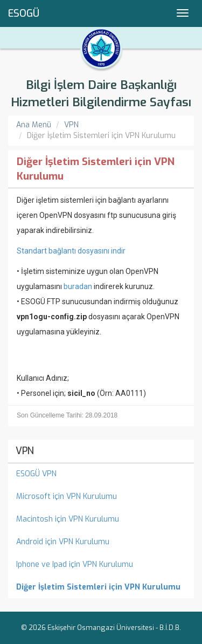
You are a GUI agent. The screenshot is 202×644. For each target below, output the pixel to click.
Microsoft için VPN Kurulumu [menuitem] (67, 496)
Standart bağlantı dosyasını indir (71, 251)
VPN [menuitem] (25, 451)
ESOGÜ (24, 13)
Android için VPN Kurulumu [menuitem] (63, 542)
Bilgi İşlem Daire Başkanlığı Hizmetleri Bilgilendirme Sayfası (101, 94)
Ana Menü (34, 125)
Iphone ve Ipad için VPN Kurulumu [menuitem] (75, 564)
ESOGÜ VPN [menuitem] (36, 474)
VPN (71, 125)
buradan (78, 286)
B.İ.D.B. (170, 628)
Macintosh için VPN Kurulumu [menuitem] (68, 519)
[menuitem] (101, 587)
